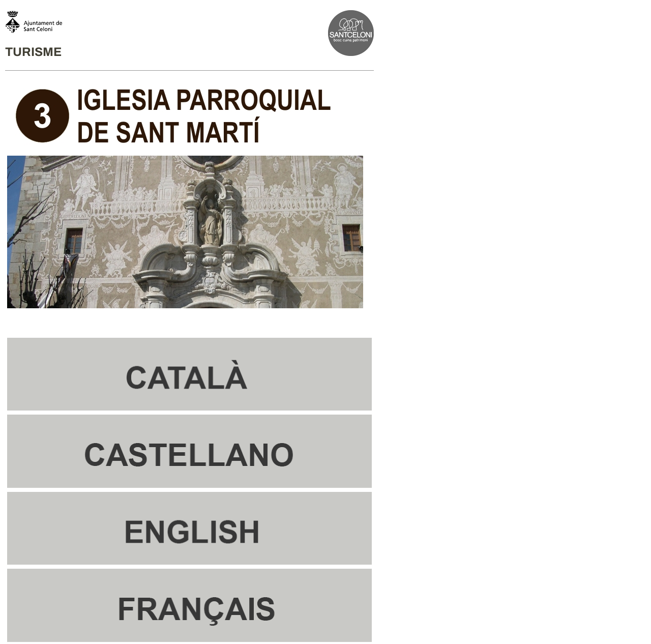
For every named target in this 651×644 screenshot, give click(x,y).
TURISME (33, 52)
